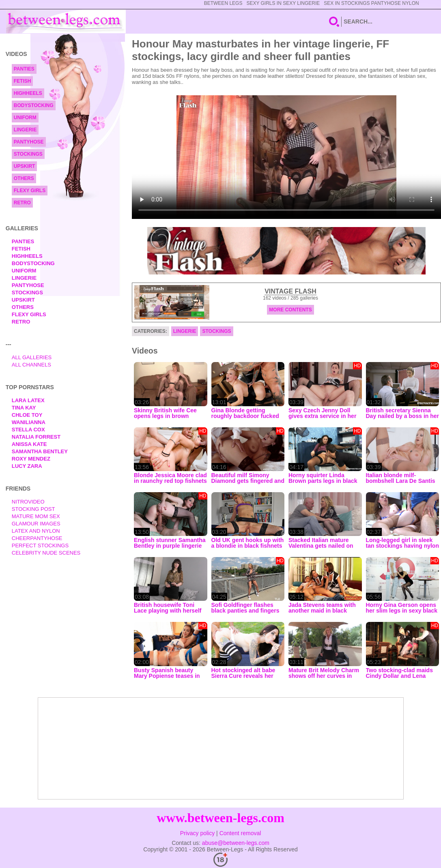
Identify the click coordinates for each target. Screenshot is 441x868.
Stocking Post (33, 509)
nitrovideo (28, 502)
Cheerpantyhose (37, 538)
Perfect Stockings (40, 545)
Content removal (240, 833)
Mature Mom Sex (36, 516)
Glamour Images (36, 524)
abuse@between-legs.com (236, 843)
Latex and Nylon (36, 531)
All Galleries (32, 357)
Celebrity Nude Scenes (46, 553)
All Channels (31, 365)
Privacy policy (198, 833)
